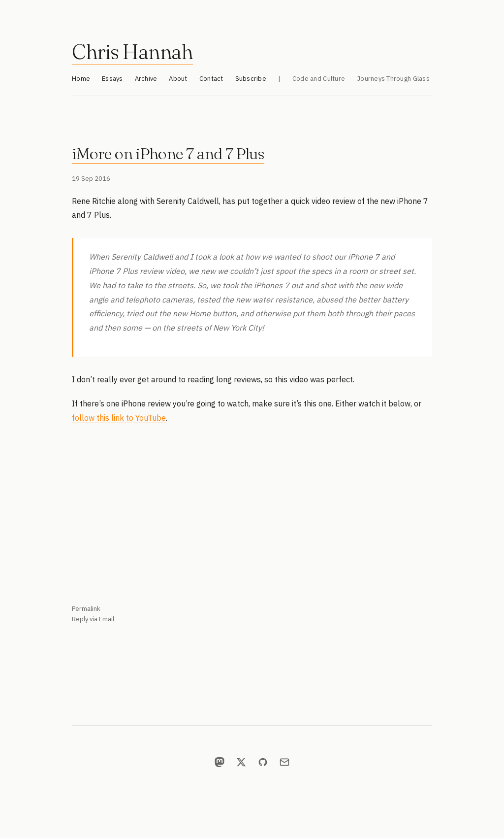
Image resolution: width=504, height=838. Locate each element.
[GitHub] (263, 762)
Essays (112, 79)
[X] (241, 762)
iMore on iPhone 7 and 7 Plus (168, 153)
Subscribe (251, 79)
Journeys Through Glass (393, 79)
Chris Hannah (132, 52)
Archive (146, 79)
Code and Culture (319, 79)
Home (81, 79)
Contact (211, 79)
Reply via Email (93, 619)
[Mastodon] (220, 762)
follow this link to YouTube (119, 418)
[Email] (284, 762)
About (178, 79)
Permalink (86, 609)
